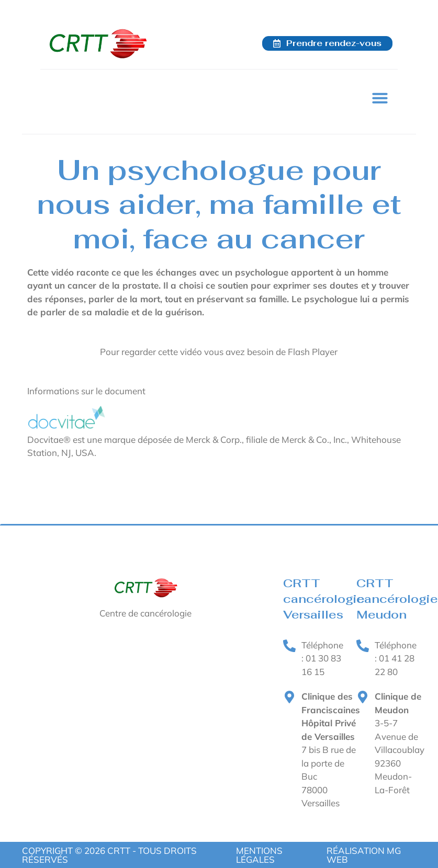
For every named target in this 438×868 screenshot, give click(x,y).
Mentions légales (259, 855)
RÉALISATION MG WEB (364, 855)
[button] (380, 98)
